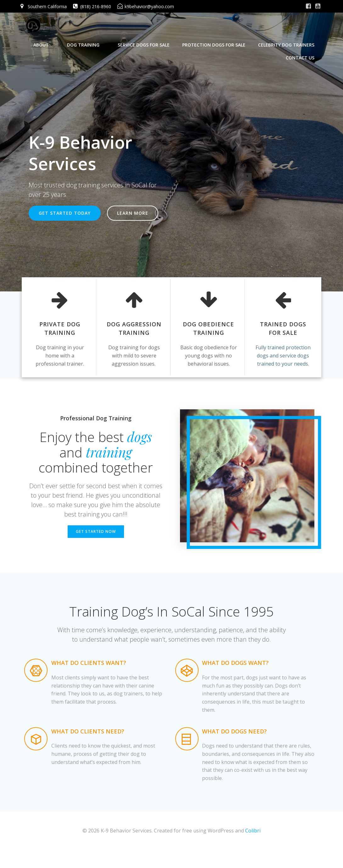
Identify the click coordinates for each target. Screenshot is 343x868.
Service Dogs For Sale (146, 41)
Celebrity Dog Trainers (288, 41)
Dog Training (88, 41)
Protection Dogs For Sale (216, 41)
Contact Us (302, 54)
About (46, 41)
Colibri (253, 849)
